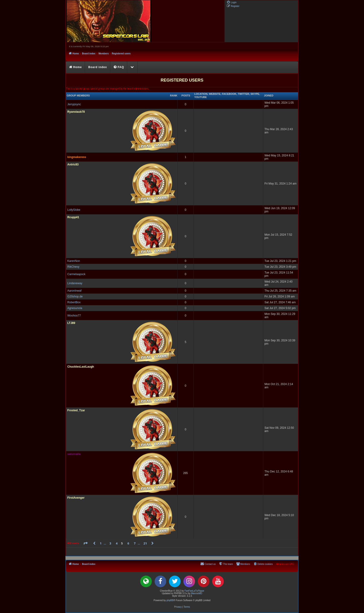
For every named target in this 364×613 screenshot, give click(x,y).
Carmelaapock (76, 274)
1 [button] (101, 543)
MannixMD (197, 593)
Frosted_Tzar (76, 410)
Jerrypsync (74, 104)
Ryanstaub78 (76, 112)
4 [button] (117, 543)
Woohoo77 (74, 316)
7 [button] (135, 543)
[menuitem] (231, 2)
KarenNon (74, 261)
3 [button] (110, 543)
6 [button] (128, 543)
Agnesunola (75, 308)
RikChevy (73, 267)
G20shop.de (75, 297)
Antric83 (73, 165)
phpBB (170, 600)
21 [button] (145, 543)
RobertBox (74, 302)
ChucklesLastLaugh (81, 367)
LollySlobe (74, 210)
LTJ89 (71, 323)
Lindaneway (75, 283)
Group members (78, 96)
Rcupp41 (73, 217)
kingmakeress (77, 157)
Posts (186, 96)
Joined (269, 96)
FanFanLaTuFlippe (194, 591)
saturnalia (74, 454)
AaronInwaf (74, 291)
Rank (174, 96)
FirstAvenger (76, 498)
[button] (85, 543)
